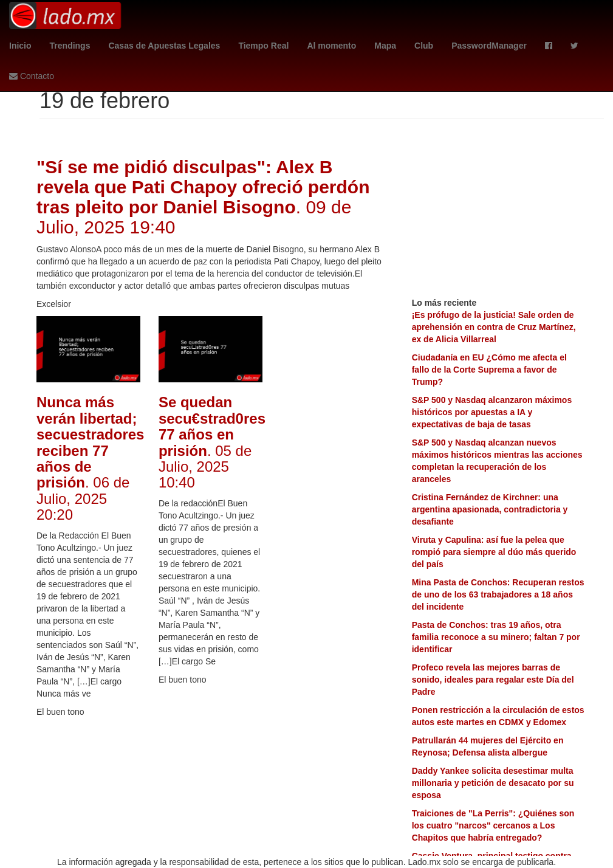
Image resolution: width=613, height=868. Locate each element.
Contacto (32, 76)
